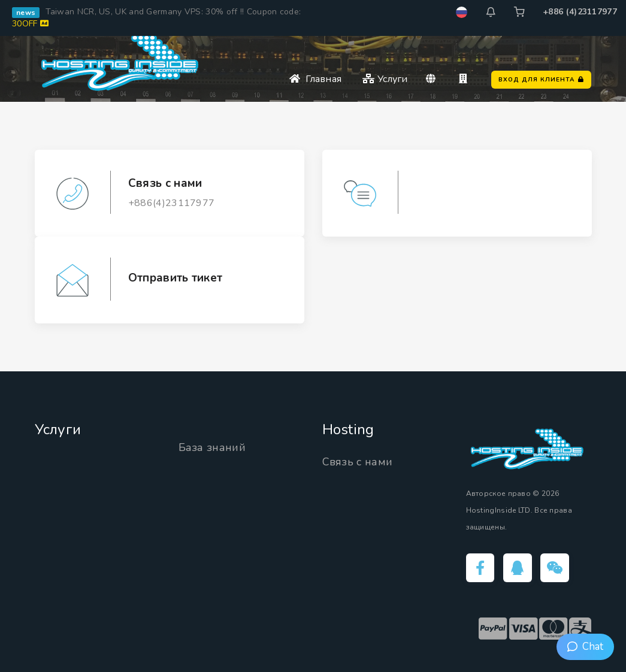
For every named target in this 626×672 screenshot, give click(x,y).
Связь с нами (358, 462)
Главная (315, 79)
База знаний (212, 447)
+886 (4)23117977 (580, 12)
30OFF (30, 24)
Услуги (385, 79)
